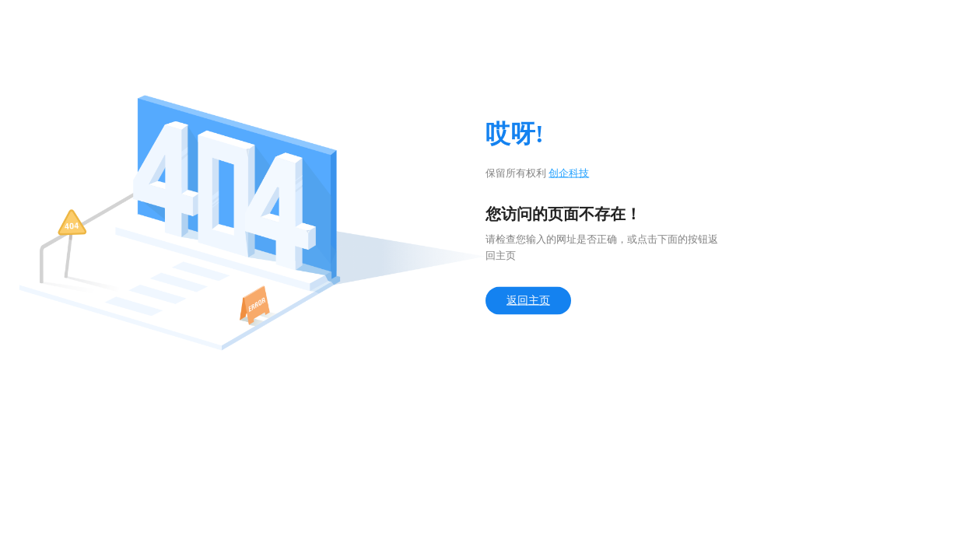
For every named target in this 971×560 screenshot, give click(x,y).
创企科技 (569, 173)
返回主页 (528, 301)
